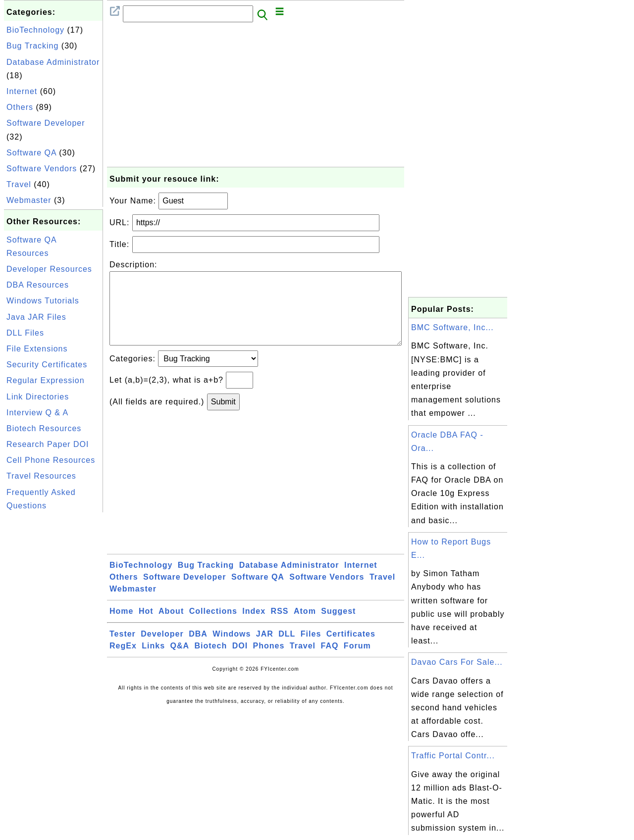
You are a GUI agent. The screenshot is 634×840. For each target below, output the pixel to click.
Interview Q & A (37, 413)
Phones (269, 662)
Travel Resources (41, 476)
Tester (123, 650)
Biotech (211, 662)
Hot (146, 627)
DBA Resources (38, 285)
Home (121, 627)
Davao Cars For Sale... (457, 662)
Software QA (31, 153)
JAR (265, 650)
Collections (213, 627)
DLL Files (25, 333)
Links (153, 662)
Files (311, 650)
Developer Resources (49, 269)
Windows (232, 650)
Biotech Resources (44, 428)
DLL (287, 650)
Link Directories (38, 397)
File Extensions (37, 349)
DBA (198, 650)
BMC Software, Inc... (452, 327)
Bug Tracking (32, 46)
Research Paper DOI (48, 444)
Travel (19, 184)
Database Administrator (53, 62)
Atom (305, 627)
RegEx (123, 662)
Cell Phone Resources (51, 460)
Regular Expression (46, 380)
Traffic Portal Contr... (453, 756)
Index (254, 627)
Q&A (180, 662)
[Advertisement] (53, 663)
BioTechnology (35, 30)
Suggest (338, 627)
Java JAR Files (36, 317)
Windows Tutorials (43, 301)
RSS (280, 627)
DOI (240, 662)
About (171, 627)
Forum (357, 662)
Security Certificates (47, 365)
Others (20, 107)
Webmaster (29, 200)
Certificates (351, 650)
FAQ (330, 662)
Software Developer (46, 123)
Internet (22, 91)
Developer (162, 650)
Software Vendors (42, 169)
